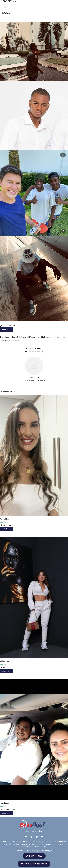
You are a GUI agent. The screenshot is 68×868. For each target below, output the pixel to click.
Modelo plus (5, 803)
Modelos (3, 7)
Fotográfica (4, 519)
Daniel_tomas (34, 378)
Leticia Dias (4, 661)
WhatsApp (6, 329)
